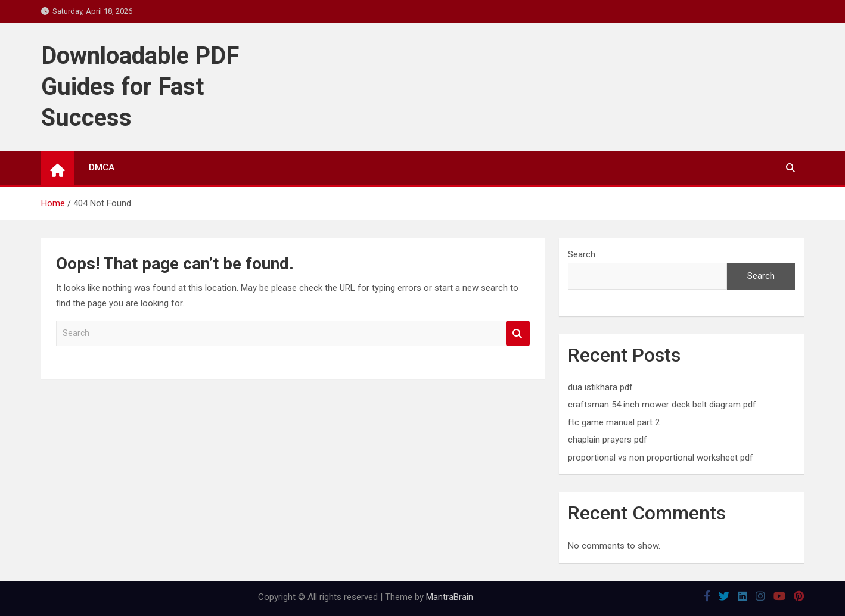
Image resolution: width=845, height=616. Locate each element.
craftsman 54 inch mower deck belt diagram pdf (662, 405)
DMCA (102, 167)
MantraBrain (450, 597)
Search (518, 333)
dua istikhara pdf (600, 387)
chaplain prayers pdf (608, 440)
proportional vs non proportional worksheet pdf (661, 458)
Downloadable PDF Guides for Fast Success (140, 87)
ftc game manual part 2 (614, 422)
